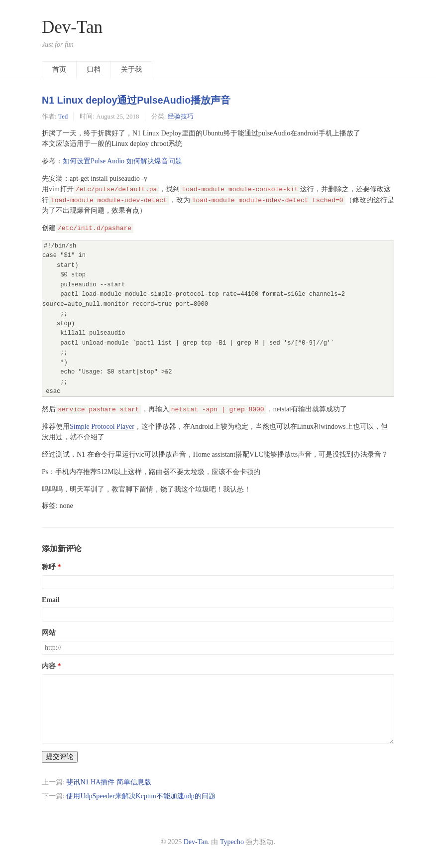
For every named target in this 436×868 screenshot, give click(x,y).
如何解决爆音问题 (154, 161)
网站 (49, 633)
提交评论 (60, 757)
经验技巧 (181, 116)
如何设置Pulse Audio (94, 161)
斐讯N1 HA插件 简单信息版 (109, 782)
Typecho (232, 842)
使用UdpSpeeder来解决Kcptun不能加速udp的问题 (141, 796)
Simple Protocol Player (102, 427)
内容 (49, 666)
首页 (59, 69)
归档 (94, 69)
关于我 (131, 69)
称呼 (49, 567)
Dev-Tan (72, 27)
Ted (63, 116)
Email (51, 600)
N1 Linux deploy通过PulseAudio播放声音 (136, 100)
